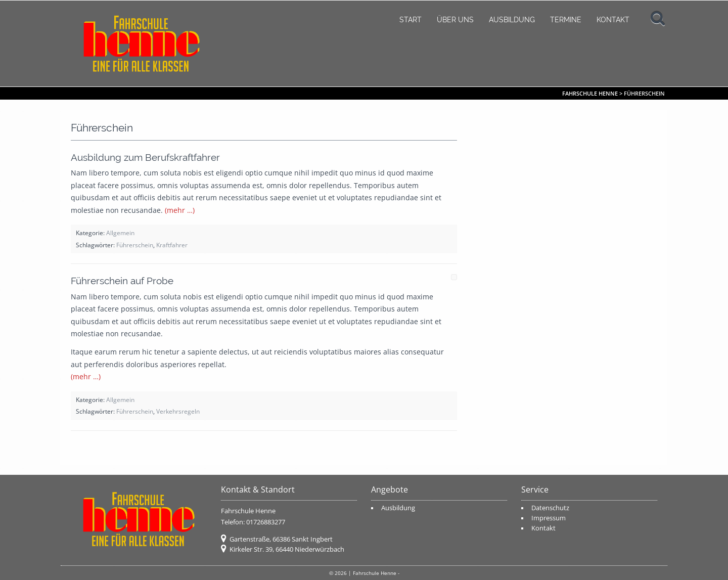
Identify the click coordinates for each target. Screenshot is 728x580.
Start (411, 20)
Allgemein (120, 233)
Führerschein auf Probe (122, 281)
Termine (566, 20)
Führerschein (135, 245)
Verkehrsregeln (178, 411)
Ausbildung (512, 20)
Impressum (549, 518)
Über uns (455, 20)
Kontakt (613, 20)
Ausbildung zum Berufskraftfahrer (145, 157)
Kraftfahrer (172, 245)
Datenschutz (550, 508)
